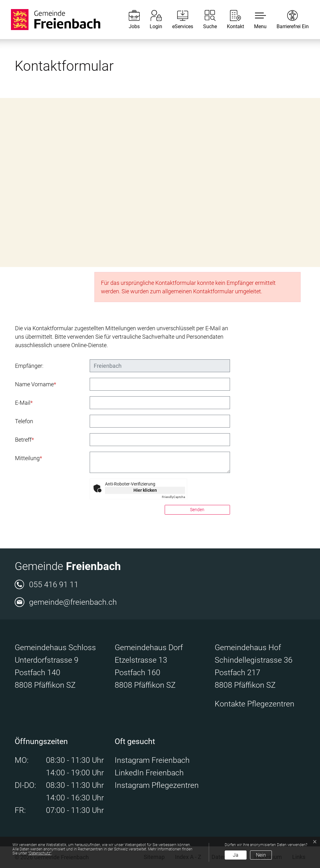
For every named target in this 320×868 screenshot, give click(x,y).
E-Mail (24, 403)
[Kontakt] (231, 20)
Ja (236, 855)
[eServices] (178, 20)
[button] (256, 20)
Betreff (25, 440)
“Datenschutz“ (40, 853)
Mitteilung (29, 458)
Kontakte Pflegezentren (255, 704)
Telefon (24, 421)
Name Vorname (36, 384)
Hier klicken (145, 490)
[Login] (151, 20)
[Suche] (205, 20)
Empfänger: (29, 366)
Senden (197, 510)
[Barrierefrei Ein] (288, 20)
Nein (261, 855)
